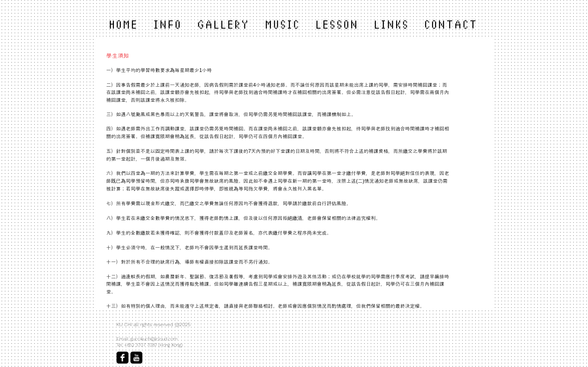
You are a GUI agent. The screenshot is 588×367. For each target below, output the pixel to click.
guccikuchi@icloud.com (154, 339)
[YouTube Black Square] (136, 358)
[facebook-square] (122, 358)
